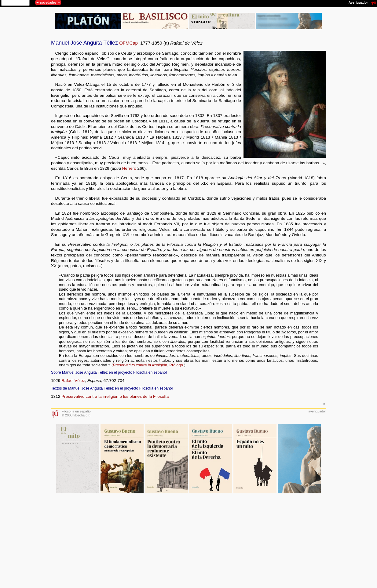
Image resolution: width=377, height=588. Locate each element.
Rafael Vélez (73, 381)
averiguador (317, 411)
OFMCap (128, 43)
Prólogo (176, 365)
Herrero (129, 168)
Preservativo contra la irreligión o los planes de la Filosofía (115, 396)
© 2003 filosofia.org (76, 415)
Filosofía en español (77, 411)
